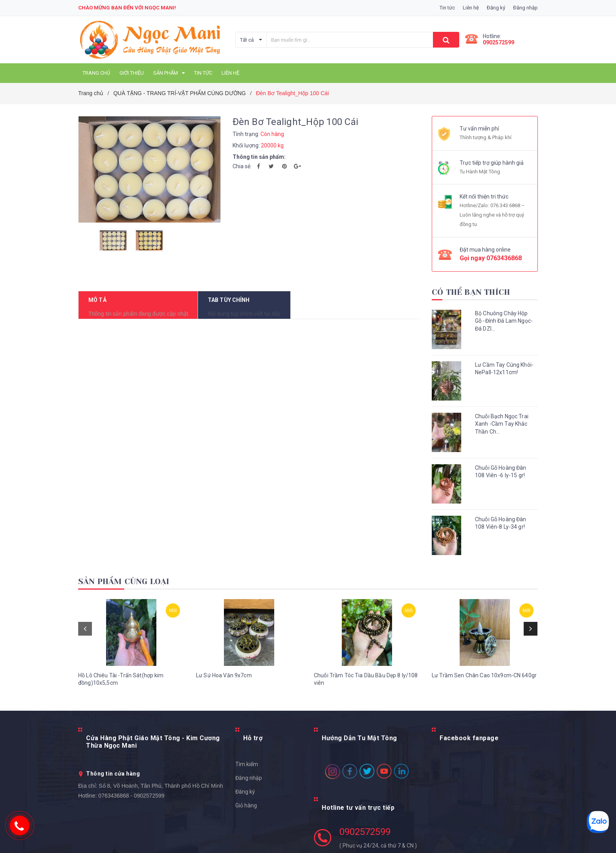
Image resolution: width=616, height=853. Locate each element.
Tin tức (447, 8)
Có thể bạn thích (471, 292)
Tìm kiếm (247, 759)
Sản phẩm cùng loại (124, 582)
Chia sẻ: (242, 166)
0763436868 (504, 258)
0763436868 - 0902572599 (131, 790)
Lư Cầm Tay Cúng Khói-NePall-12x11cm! (504, 369)
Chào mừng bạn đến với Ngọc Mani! (127, 8)
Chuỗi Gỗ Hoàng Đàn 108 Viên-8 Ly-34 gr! (501, 523)
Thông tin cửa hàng (113, 768)
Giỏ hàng (246, 800)
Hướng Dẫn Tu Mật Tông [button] (359, 741)
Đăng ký (245, 787)
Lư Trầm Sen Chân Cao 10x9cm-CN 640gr (484, 685)
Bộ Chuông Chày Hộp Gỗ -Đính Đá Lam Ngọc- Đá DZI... (504, 321)
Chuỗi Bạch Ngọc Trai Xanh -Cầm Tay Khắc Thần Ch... (502, 424)
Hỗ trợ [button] (253, 741)
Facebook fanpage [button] (469, 741)
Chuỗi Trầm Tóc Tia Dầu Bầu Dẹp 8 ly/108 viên (366, 689)
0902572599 (499, 42)
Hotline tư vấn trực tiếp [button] (358, 795)
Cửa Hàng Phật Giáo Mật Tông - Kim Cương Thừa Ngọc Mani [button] (153, 744)
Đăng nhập (249, 773)
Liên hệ (471, 8)
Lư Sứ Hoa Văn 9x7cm (224, 685)
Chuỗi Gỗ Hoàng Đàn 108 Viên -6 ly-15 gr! (501, 472)
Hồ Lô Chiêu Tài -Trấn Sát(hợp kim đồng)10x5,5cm (121, 689)
